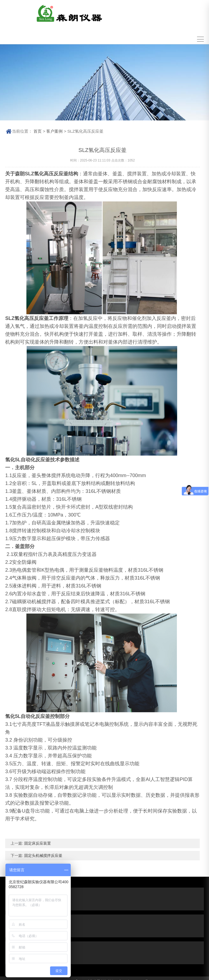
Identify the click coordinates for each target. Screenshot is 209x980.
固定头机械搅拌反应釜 (43, 853)
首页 (38, 129)
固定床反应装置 (37, 841)
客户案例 (54, 129)
